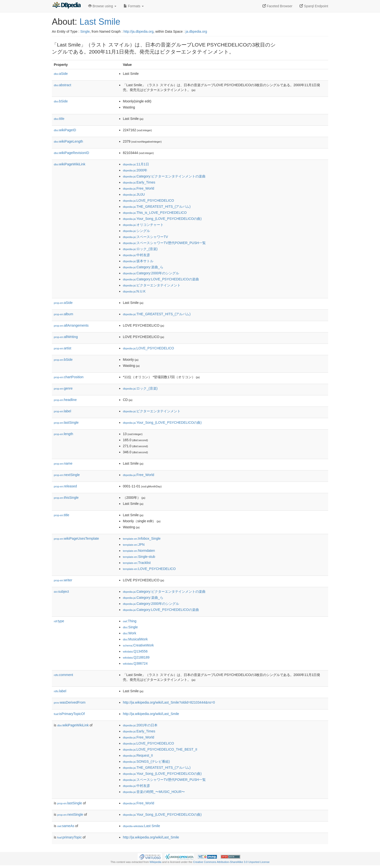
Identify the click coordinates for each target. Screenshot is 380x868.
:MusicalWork (135, 639)
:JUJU (134, 194)
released (65, 486)
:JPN (134, 545)
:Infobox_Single (142, 538)
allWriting (66, 337)
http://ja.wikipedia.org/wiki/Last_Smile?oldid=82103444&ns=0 (169, 702)
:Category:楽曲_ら (143, 267)
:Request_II (138, 755)
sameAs (66, 826)
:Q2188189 (136, 657)
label (62, 411)
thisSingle (66, 498)
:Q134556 (135, 651)
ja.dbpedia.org (196, 31)
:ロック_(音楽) (140, 249)
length (63, 434)
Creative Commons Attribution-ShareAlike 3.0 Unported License (231, 862)
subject (61, 591)
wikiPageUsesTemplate (76, 538)
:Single (130, 627)
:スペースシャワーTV (145, 237)
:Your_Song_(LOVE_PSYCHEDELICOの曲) (162, 219)
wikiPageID (65, 130)
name (63, 463)
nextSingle (67, 475)
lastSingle (66, 422)
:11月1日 (136, 164)
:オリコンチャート (143, 225)
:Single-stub (139, 557)
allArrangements (71, 325)
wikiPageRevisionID (71, 153)
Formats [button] (134, 6)
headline (65, 400)
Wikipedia (155, 862)
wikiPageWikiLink (70, 164)
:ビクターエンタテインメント (152, 285)
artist (63, 348)
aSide (61, 74)
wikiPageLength (68, 141)
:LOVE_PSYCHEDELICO (148, 200)
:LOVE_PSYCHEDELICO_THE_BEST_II (160, 749)
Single (85, 31)
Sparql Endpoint (314, 6)
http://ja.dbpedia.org (138, 31)
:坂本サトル (138, 261)
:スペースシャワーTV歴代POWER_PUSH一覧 (164, 243)
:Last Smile (141, 826)
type (59, 621)
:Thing (130, 621)
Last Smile (100, 22)
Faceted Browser (277, 6)
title (59, 119)
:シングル (136, 231)
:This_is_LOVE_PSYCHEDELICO (155, 213)
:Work (130, 633)
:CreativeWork (138, 645)
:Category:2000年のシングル (151, 273)
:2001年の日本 (140, 725)
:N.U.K (134, 291)
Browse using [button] (102, 6)
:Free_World (139, 188)
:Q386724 (135, 663)
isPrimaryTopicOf (69, 714)
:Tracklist (137, 563)
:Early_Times (139, 182)
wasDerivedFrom (70, 702)
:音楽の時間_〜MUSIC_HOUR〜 (154, 792)
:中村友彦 (136, 255)
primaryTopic (69, 837)
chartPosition (69, 377)
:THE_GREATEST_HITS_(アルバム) (157, 207)
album (63, 314)
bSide (61, 101)
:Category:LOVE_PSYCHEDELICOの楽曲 (161, 279)
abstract (63, 85)
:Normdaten (139, 551)
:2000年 (135, 170)
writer (63, 580)
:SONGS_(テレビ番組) (146, 761)
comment (63, 675)
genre (63, 388)
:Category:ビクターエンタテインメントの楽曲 (164, 176)
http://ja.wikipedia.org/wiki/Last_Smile (151, 714)
